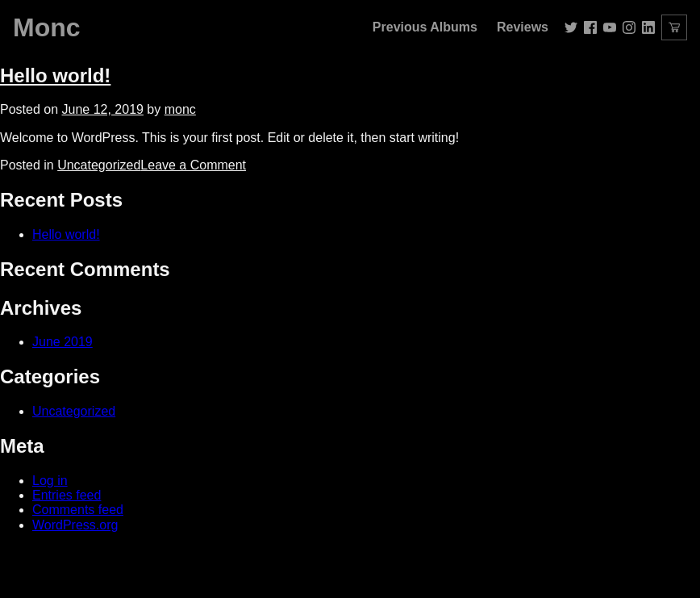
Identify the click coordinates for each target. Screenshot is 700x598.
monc (180, 109)
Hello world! (55, 75)
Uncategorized (99, 165)
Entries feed (67, 495)
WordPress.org (75, 525)
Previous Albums (425, 27)
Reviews (523, 27)
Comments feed (78, 510)
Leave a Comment (193, 165)
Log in (50, 481)
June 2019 (62, 342)
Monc (47, 27)
